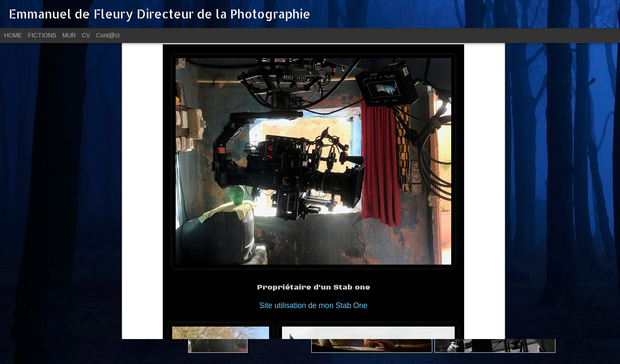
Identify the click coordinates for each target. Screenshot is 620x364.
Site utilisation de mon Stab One (313, 231)
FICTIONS (42, 35)
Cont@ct (108, 35)
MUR (69, 35)
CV (86, 35)
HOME (13, 35)
